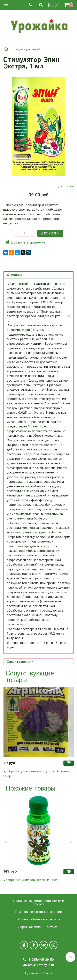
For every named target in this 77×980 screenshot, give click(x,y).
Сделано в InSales (38, 973)
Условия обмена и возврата (39, 919)
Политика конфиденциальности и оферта (39, 903)
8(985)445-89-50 (41, 960)
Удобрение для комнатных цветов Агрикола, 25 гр (37, 774)
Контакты (52, 927)
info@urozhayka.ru (41, 965)
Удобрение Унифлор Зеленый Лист (30, 880)
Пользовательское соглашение (38, 912)
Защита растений (27, 49)
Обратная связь (30, 927)
